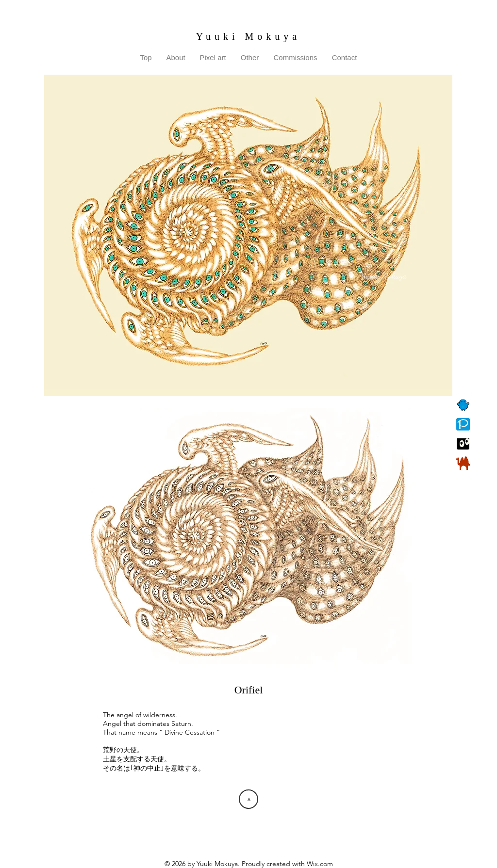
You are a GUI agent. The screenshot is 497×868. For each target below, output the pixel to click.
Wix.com (320, 864)
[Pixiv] (463, 424)
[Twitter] (463, 405)
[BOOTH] (463, 463)
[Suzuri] (463, 444)
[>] (248, 799)
